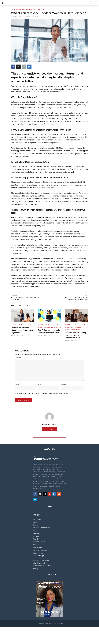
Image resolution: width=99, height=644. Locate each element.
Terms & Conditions (40, 550)
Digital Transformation (41, 560)
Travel (35, 539)
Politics (36, 522)
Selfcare (36, 544)
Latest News (27, 325)
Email (40, 384)
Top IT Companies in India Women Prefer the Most (48, 331)
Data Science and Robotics (26, 10)
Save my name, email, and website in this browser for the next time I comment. (43, 393)
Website (64, 384)
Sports (36, 525)
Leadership (42, 327)
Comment (19, 357)
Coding (36, 568)
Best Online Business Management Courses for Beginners (21, 330)
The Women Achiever (56, 623)
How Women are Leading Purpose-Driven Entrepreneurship (75, 335)
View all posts (50, 429)
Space (35, 530)
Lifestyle (36, 536)
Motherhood (38, 547)
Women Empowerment (53, 327)
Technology (40, 10)
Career (13, 10)
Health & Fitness (39, 541)
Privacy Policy (38, 553)
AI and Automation (40, 563)
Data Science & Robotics (42, 566)
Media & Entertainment (41, 527)
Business (14, 325)
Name (17, 384)
